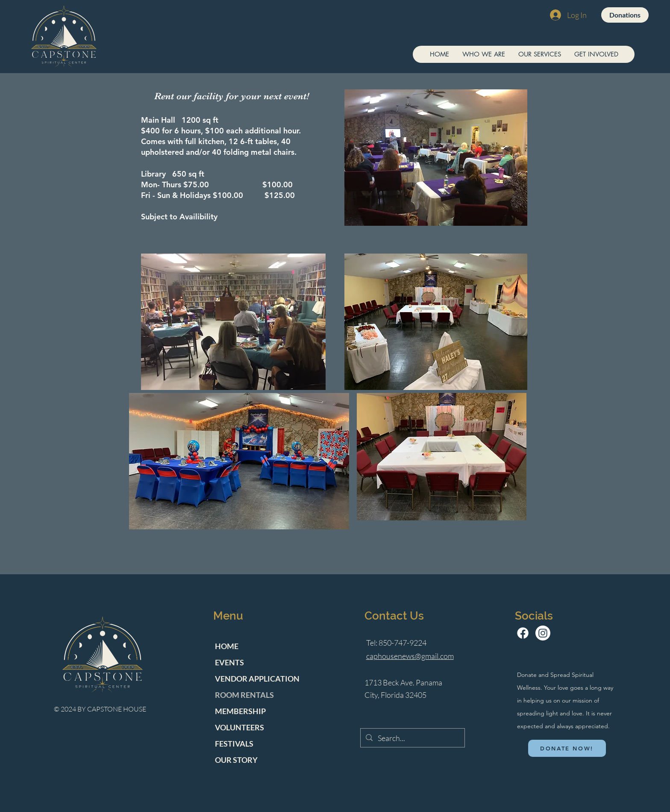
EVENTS (229, 662)
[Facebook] (523, 633)
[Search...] (412, 738)
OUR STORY (236, 760)
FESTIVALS (234, 744)
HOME (227, 646)
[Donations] (625, 15)
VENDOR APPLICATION (257, 679)
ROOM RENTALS (244, 695)
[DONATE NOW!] (567, 748)
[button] (483, 54)
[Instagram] (543, 633)
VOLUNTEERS (239, 727)
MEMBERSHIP (240, 711)
